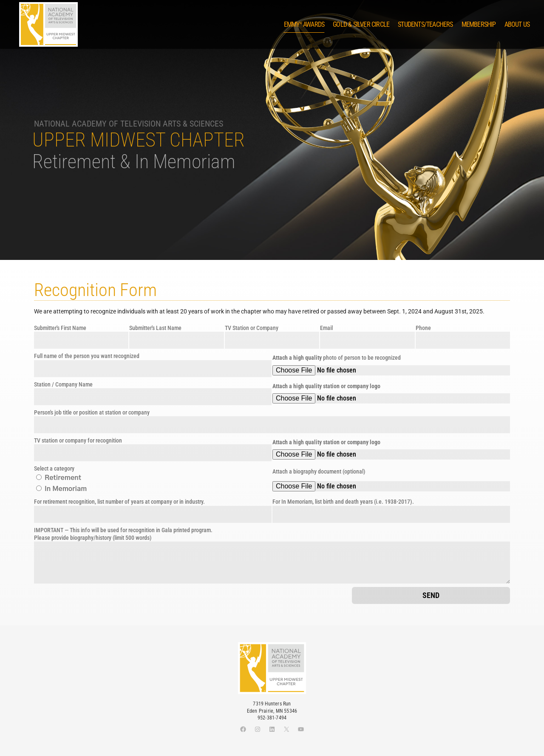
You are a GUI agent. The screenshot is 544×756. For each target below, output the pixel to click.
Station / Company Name (63, 384)
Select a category (54, 468)
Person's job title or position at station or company (92, 412)
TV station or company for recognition (78, 440)
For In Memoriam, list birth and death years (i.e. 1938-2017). (343, 502)
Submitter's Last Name (155, 328)
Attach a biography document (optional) (319, 471)
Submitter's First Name (60, 328)
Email (326, 328)
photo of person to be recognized (337, 358)
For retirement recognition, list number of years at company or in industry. (119, 502)
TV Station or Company (252, 328)
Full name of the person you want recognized (87, 356)
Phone (423, 328)
